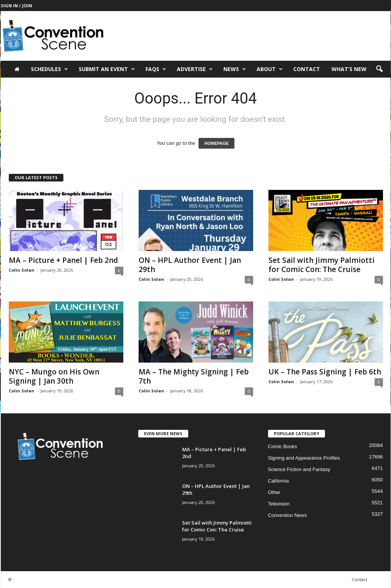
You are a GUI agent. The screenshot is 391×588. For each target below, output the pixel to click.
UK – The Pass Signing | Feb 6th (325, 372)
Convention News (288, 515)
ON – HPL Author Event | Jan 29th (190, 265)
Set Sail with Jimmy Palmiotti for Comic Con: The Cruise (322, 265)
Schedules (49, 69)
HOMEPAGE (216, 143)
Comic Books (283, 446)
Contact (307, 69)
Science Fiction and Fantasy (299, 469)
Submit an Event (107, 69)
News (235, 69)
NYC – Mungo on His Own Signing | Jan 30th (54, 376)
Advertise (195, 69)
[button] (379, 69)
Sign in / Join (16, 6)
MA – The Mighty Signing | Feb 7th (194, 376)
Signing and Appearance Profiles (304, 458)
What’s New (349, 69)
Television (279, 504)
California (279, 481)
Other (274, 492)
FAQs (156, 69)
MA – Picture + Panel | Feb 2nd (63, 260)
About (270, 69)
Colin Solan (22, 270)
